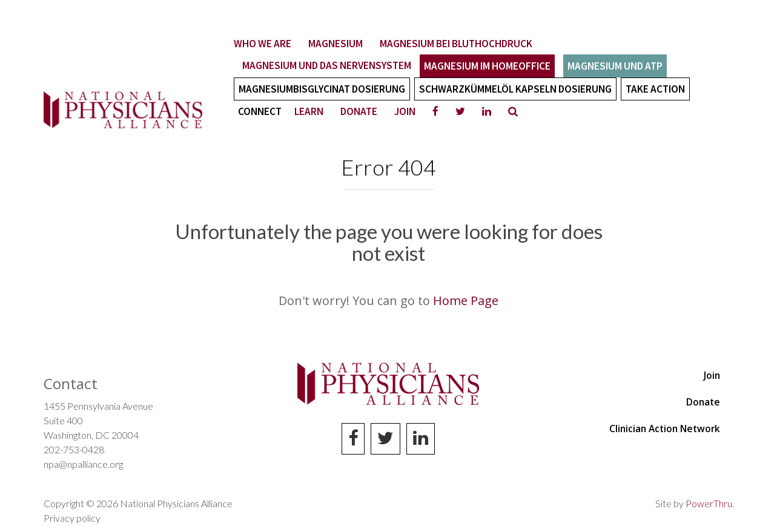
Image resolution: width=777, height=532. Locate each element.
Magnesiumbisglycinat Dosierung (322, 89)
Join (405, 111)
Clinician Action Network (665, 429)
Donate (359, 111)
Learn (309, 111)
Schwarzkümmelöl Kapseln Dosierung (515, 89)
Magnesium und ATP (615, 66)
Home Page (466, 300)
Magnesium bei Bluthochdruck (456, 44)
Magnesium (336, 44)
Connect (260, 111)
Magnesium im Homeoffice (487, 66)
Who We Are (263, 44)
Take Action (655, 89)
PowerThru (709, 503)
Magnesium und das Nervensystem (327, 65)
